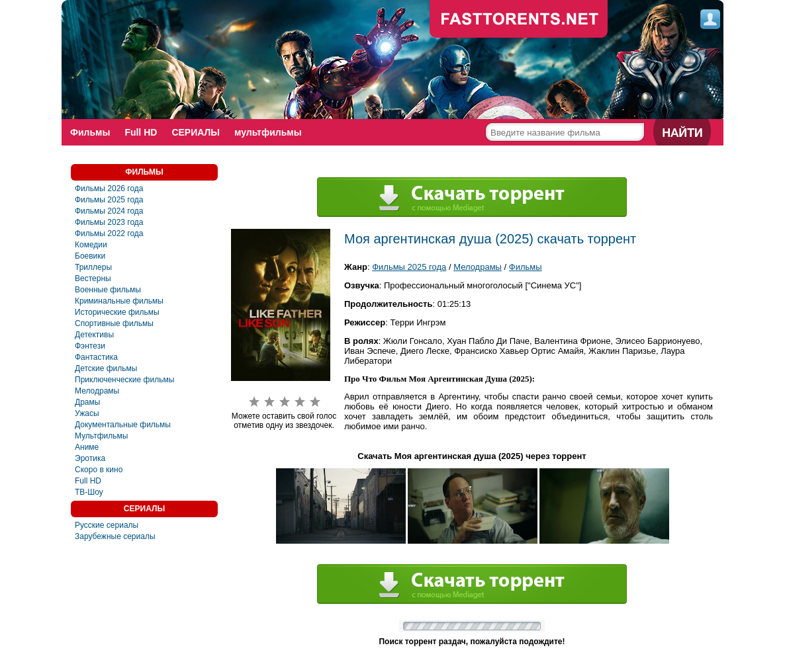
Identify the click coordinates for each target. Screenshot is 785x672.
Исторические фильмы (117, 312)
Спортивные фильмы (114, 323)
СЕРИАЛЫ (196, 132)
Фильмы (90, 132)
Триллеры (93, 267)
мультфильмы (268, 132)
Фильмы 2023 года (109, 222)
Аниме (87, 447)
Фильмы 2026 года (109, 189)
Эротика (90, 458)
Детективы (94, 335)
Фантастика (96, 357)
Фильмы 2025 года (109, 200)
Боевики (90, 256)
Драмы (87, 402)
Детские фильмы (106, 368)
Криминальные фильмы (119, 301)
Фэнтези (90, 346)
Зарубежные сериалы (115, 536)
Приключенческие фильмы (124, 380)
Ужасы (87, 413)
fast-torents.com (519, 20)
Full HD (141, 132)
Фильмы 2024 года (109, 211)
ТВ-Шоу (89, 492)
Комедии (91, 245)
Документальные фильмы (123, 425)
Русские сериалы (107, 525)
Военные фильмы (108, 290)
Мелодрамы (97, 391)
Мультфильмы (101, 436)
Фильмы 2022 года (109, 233)
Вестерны (93, 278)
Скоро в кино (99, 470)
